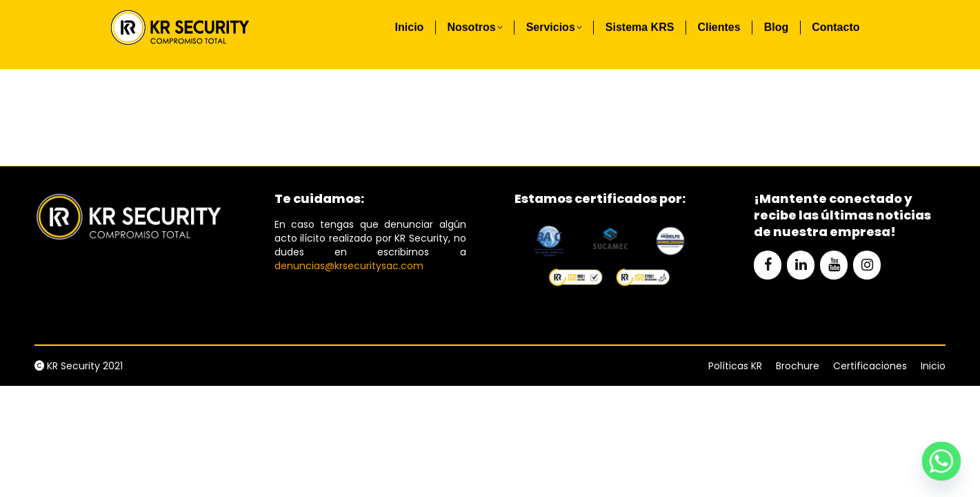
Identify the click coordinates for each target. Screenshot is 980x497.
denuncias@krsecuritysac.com (349, 266)
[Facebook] (768, 265)
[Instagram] (867, 265)
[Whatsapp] (941, 461)
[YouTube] (834, 265)
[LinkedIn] (801, 265)
